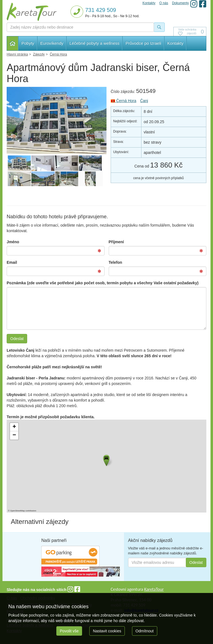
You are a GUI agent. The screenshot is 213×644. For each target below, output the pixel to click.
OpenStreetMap (18, 511)
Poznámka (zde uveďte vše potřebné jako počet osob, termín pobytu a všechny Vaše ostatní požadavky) (103, 283)
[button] (106, 460)
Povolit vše (69, 631)
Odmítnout (145, 631)
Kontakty (175, 43)
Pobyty (28, 43)
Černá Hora (123, 101)
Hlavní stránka (13, 43)
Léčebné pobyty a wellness (94, 43)
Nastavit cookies (107, 631)
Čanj (144, 101)
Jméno (13, 242)
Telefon (116, 262)
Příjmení (116, 242)
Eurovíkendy (52, 43)
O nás (164, 3)
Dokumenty (180, 3)
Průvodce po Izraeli (143, 43)
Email (12, 262)
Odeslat (17, 339)
